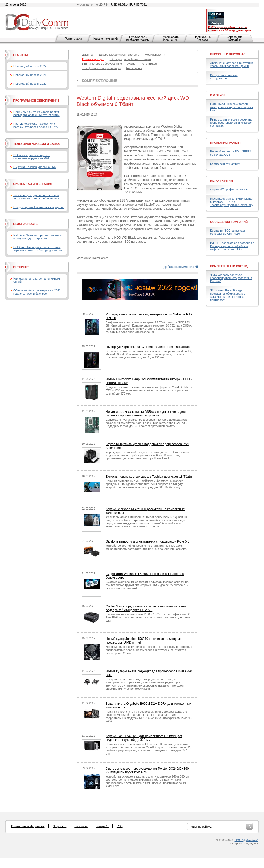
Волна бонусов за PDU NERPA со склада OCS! (231, 153)
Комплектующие (100, 81)
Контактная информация (28, 826)
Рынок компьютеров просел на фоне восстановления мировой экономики (231, 123)
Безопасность (25, 224)
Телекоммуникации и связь (36, 144)
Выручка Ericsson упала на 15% (35, 167)
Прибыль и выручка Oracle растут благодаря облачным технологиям (37, 113)
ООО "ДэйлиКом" (246, 840)
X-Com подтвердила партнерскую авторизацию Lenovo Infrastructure (36, 197)
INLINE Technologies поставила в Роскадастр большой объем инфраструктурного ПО (232, 246)
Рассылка (81, 826)
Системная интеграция (33, 184)
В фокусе (218, 95)
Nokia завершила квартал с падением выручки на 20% (32, 157)
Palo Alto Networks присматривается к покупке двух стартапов (38, 237)
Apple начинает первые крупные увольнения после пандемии (232, 64)
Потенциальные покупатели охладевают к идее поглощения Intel (232, 107)
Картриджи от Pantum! (225, 164)
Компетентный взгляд (229, 266)
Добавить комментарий (181, 267)
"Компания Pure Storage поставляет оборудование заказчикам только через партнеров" (228, 295)
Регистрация (73, 39)
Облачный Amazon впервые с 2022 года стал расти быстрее (37, 292)
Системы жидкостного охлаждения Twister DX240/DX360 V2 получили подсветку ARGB (147, 770)
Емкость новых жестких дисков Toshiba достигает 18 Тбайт (149, 477)
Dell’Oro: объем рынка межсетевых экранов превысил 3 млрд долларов (38, 249)
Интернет (21, 267)
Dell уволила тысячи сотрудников (224, 77)
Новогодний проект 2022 (30, 66)
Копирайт (102, 826)
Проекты (20, 55)
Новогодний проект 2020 (30, 84)
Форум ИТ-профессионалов (229, 189)
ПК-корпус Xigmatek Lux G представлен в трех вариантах (148, 347)
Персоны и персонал (228, 54)
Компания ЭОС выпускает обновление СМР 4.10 (228, 232)
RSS (120, 826)
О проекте (59, 826)
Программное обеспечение (36, 100)
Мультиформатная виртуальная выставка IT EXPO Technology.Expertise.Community (232, 202)
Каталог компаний (106, 39)
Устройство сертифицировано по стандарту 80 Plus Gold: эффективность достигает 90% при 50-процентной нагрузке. (146, 547)
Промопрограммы (225, 143)
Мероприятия (221, 181)
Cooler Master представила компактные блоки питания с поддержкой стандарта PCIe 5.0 (147, 608)
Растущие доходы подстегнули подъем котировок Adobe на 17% (36, 125)
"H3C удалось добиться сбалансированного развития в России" (231, 278)
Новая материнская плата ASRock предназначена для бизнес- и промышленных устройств (146, 414)
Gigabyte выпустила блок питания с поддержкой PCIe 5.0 (147, 541)
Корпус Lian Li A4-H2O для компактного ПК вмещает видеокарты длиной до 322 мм (144, 738)
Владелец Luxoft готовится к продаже (39, 207)
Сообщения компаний (229, 222)
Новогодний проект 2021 (30, 75)
